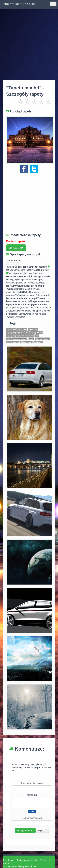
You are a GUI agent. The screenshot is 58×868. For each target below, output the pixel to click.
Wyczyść (42, 830)
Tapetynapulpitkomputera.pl (18, 866)
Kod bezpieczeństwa (32, 818)
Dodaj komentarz (25, 830)
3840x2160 (16, 248)
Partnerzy (45, 860)
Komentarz (32, 795)
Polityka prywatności (27, 860)
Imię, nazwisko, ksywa (32, 783)
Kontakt (7, 863)
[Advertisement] (29, 45)
